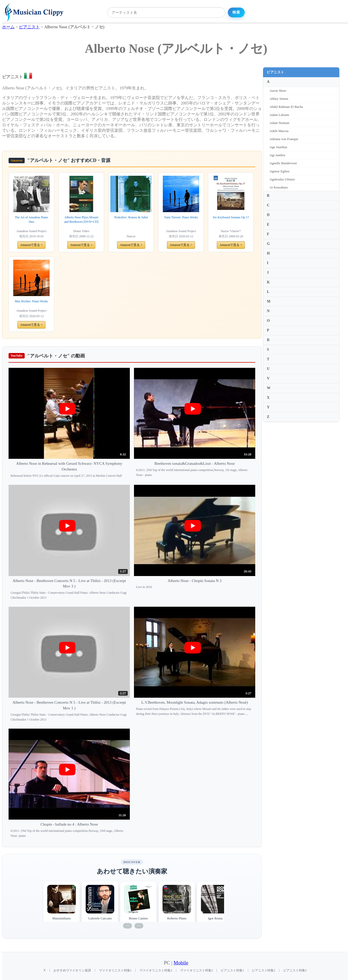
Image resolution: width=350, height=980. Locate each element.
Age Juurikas (278, 147)
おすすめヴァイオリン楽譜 (72, 970)
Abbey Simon (279, 99)
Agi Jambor (277, 155)
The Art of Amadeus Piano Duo (31, 220)
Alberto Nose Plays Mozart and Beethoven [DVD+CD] (81, 220)
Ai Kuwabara (279, 187)
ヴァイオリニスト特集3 (197, 970)
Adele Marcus (279, 131)
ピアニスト (275, 72)
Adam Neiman (279, 123)
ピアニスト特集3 (295, 970)
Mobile (181, 963)
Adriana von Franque (284, 139)
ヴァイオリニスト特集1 (115, 970)
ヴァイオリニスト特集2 (156, 970)
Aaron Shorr (278, 91)
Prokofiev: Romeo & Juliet (131, 217)
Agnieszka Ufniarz (282, 179)
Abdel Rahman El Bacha (286, 107)
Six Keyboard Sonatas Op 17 (231, 217)
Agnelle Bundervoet (283, 163)
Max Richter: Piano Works (31, 301)
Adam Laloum (279, 115)
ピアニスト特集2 (264, 970)
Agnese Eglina (279, 171)
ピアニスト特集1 (232, 970)
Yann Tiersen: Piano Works (181, 217)
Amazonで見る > (31, 245)
